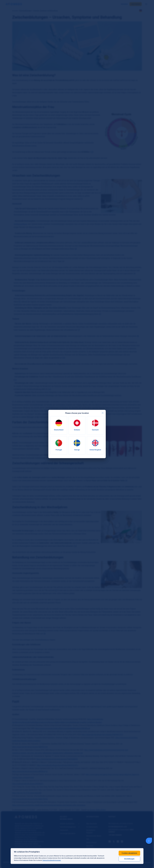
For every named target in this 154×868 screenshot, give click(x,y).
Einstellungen (129, 859)
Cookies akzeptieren (129, 853)
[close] (103, 413)
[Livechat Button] (149, 841)
